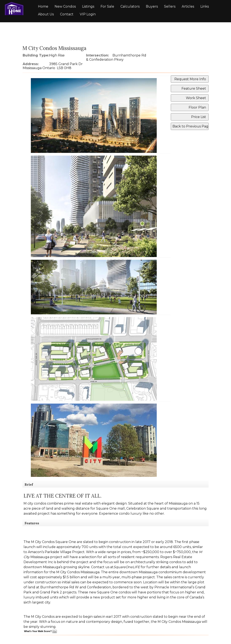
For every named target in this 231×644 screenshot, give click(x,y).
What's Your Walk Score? (40, 631)
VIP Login (88, 14)
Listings (88, 6)
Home (43, 6)
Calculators (130, 6)
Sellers (170, 6)
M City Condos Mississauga (78, 572)
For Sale (107, 6)
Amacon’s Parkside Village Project (56, 552)
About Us (46, 14)
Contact (67, 14)
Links (205, 6)
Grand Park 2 (51, 592)
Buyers (152, 6)
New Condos (65, 6)
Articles (188, 6)
